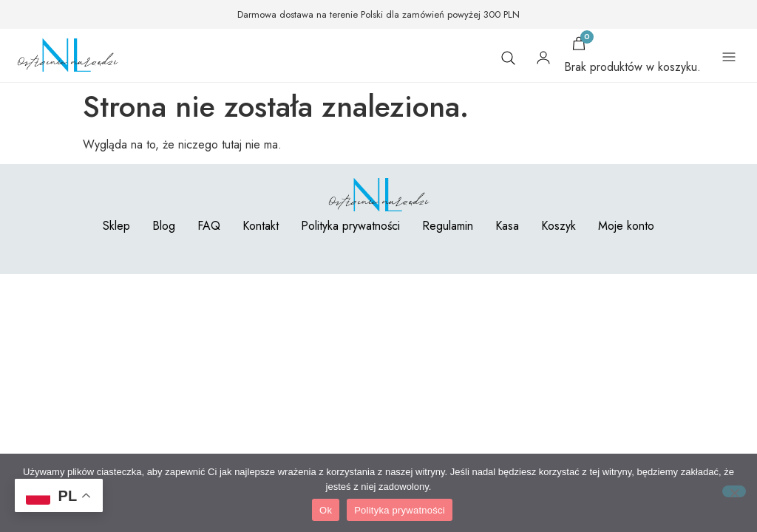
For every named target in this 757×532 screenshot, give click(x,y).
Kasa (507, 226)
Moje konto (626, 226)
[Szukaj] (508, 58)
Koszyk (559, 226)
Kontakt (261, 226)
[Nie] (734, 491)
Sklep (116, 226)
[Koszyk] (579, 44)
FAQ (209, 226)
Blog (164, 226)
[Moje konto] (543, 58)
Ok (326, 510)
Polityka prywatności (350, 226)
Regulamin (448, 226)
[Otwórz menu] (729, 58)
